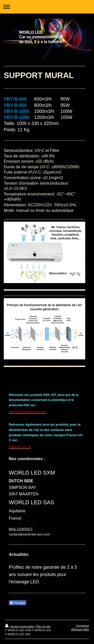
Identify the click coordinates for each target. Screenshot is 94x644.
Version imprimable (20, 626)
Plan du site (43, 626)
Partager (18, 603)
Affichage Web (80, 629)
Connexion (82, 626)
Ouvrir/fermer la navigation (47, 7)
